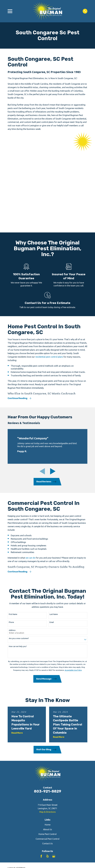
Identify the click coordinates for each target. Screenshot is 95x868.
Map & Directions (48, 724)
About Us (48, 742)
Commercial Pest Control (48, 751)
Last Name (54, 526)
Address (12, 543)
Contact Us (48, 756)
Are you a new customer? (19, 551)
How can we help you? (18, 559)
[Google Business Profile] (54, 768)
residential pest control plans (49, 269)
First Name (13, 526)
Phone (11, 535)
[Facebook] (41, 768)
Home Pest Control (48, 746)
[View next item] (53, 383)
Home (48, 737)
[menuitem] (11, 786)
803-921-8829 (48, 704)
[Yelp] (48, 768)
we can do (30, 470)
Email (52, 535)
